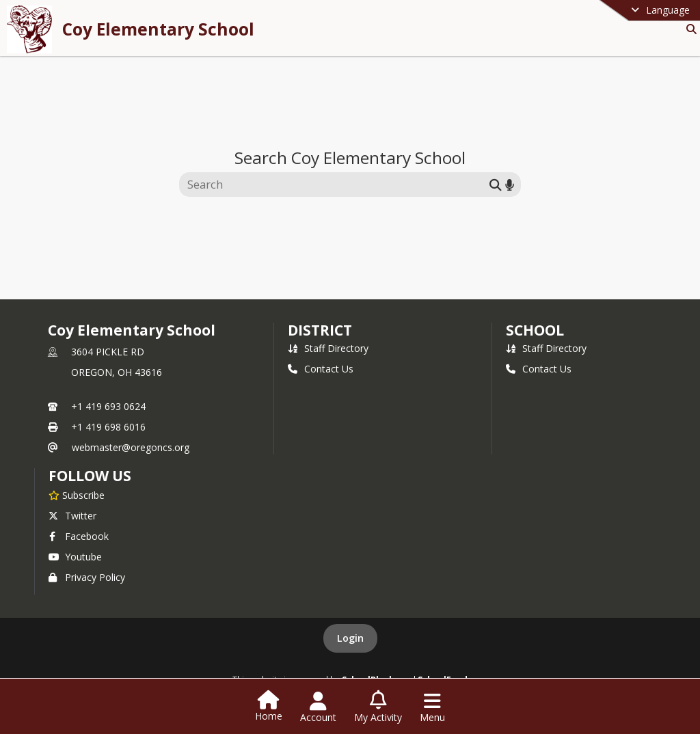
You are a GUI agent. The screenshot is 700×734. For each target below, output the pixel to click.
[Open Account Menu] (318, 707)
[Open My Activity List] (378, 707)
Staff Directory (328, 348)
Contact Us (321, 369)
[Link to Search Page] (689, 29)
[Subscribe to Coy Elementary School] (77, 495)
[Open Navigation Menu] (432, 707)
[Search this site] (336, 185)
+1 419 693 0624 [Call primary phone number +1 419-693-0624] (108, 406)
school (535, 330)
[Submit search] (496, 184)
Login (350, 638)
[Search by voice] (510, 184)
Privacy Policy (87, 577)
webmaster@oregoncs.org (131, 447)
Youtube (75, 557)
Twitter (72, 516)
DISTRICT (320, 330)
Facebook (79, 536)
